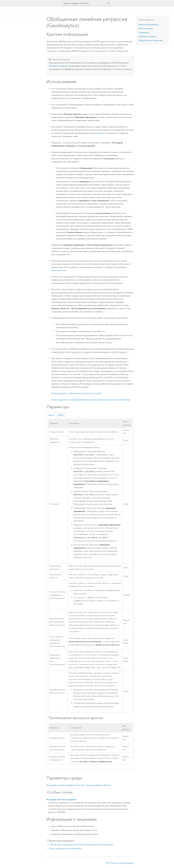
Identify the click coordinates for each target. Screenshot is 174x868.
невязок (102, 133)
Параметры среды (147, 36)
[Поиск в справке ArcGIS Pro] (85, 3)
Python (61, 415)
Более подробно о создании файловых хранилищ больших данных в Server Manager (91, 400)
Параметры (144, 32)
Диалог (52, 415)
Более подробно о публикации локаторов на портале (77, 393)
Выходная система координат (61, 785)
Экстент (81, 785)
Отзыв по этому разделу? (122, 863)
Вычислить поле (59, 270)
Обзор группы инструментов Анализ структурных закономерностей (82, 845)
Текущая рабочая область (98, 785)
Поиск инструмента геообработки (66, 849)
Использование (146, 28)
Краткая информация (148, 25)
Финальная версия (58, 66)
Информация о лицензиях (150, 40)
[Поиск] (109, 3)
